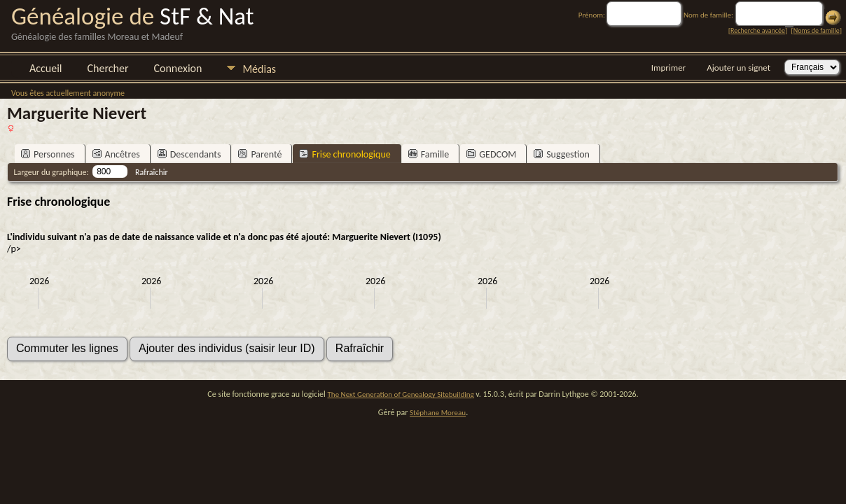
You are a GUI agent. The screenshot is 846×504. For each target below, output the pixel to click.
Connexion (178, 68)
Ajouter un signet (738, 68)
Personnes (48, 154)
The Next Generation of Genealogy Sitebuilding (401, 394)
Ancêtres (116, 154)
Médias (259, 69)
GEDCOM (491, 154)
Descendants (189, 154)
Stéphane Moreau (438, 413)
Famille (429, 154)
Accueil (46, 68)
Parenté (260, 154)
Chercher (108, 68)
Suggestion (562, 154)
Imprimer (668, 68)
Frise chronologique (345, 154)
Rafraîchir (152, 172)
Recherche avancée (758, 30)
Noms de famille (817, 30)
